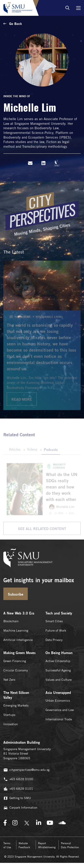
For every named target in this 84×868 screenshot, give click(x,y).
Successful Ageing (58, 670)
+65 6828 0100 (18, 779)
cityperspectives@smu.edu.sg (26, 770)
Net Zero (9, 680)
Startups (9, 715)
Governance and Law (60, 710)
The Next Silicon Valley (16, 695)
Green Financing (15, 661)
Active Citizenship (58, 661)
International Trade (59, 719)
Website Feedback (24, 845)
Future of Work (56, 630)
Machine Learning (16, 630)
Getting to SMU (17, 798)
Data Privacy (54, 640)
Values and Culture (59, 680)
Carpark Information (20, 808)
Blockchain (11, 621)
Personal (70, 845)
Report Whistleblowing (47, 845)
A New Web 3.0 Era (19, 613)
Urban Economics (58, 701)
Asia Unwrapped (58, 693)
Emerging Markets (16, 705)
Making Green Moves (19, 653)
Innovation (11, 724)
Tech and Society (59, 613)
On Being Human (59, 653)
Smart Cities (54, 621)
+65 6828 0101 (18, 789)
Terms (7, 845)
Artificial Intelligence (18, 640)
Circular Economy (16, 670)
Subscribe (16, 594)
